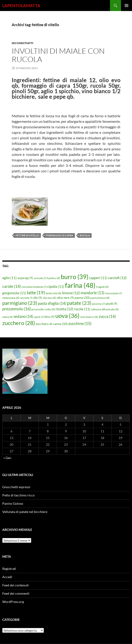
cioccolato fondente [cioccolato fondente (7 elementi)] (34, 287)
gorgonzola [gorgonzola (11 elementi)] (14, 293)
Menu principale (126, 6)
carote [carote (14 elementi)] (12, 286)
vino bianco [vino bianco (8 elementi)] (89, 317)
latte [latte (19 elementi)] (36, 292)
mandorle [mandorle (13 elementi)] (93, 293)
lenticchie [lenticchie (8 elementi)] (53, 293)
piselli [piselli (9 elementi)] (111, 304)
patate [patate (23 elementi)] (79, 303)
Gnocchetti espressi (16, 487)
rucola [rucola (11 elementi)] (82, 309)
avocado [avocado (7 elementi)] (40, 278)
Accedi (7, 577)
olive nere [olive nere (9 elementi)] (65, 298)
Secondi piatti (22, 43)
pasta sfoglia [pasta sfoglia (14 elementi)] (52, 303)
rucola (85, 235)
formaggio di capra (59, 235)
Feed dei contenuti (15, 585)
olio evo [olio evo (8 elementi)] (49, 298)
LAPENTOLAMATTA (21, 6)
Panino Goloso (13, 503)
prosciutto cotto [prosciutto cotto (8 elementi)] (43, 309)
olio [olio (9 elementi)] (38, 298)
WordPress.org (13, 602)
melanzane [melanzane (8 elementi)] (11, 298)
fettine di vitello (27, 235)
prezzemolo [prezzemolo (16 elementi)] (17, 309)
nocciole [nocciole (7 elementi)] (26, 298)
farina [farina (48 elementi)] (80, 285)
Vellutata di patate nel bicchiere (25, 512)
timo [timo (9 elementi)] (49, 317)
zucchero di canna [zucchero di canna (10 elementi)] (52, 324)
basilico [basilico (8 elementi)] (54, 278)
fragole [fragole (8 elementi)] (102, 287)
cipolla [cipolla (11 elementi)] (56, 286)
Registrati (9, 569)
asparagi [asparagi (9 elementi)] (25, 278)
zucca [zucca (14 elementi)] (107, 316)
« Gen (7, 458)
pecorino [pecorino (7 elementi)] (98, 304)
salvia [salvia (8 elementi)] (8, 317)
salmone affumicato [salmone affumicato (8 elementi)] (105, 309)
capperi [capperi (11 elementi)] (98, 278)
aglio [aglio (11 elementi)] (10, 278)
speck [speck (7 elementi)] (39, 317)
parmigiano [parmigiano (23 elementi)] (20, 303)
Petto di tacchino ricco (18, 495)
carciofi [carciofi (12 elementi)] (117, 278)
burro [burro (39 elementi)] (75, 277)
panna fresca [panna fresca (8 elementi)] (100, 298)
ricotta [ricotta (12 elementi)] (64, 309)
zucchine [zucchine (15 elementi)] (80, 323)
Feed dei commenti (16, 593)
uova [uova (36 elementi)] (67, 316)
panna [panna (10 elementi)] (82, 298)
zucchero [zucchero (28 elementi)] (19, 323)
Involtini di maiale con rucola (58, 55)
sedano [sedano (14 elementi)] (23, 316)
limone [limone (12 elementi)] (71, 293)
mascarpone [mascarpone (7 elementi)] (114, 293)
